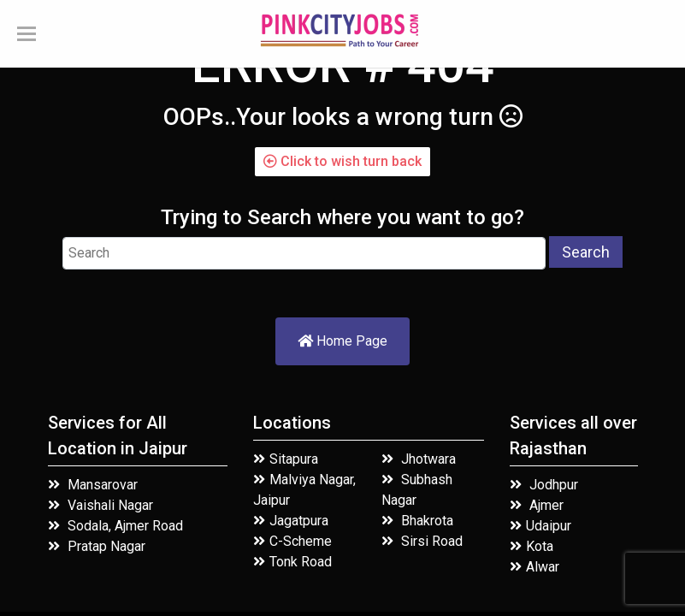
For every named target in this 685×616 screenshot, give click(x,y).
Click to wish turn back (342, 161)
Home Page (342, 341)
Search (586, 252)
